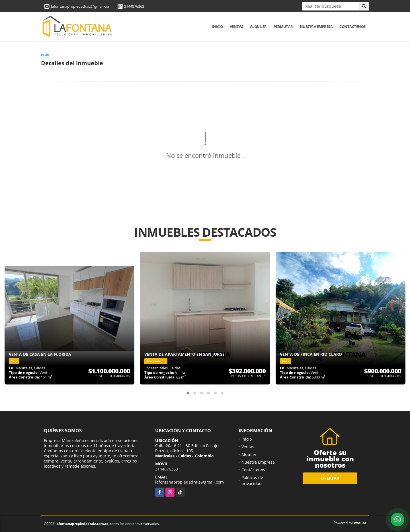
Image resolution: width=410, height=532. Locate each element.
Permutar (283, 26)
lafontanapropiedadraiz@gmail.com (81, 6)
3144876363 (134, 6)
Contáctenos (352, 26)
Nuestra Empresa (316, 26)
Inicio (218, 26)
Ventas (236, 26)
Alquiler (258, 26)
